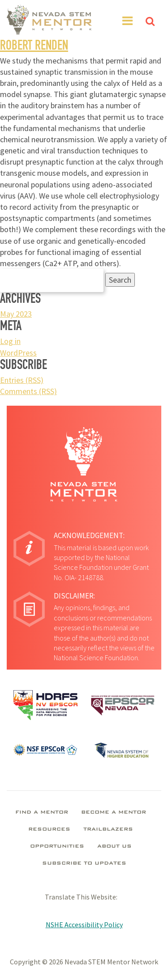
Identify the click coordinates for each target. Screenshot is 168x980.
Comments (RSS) (28, 391)
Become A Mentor (114, 813)
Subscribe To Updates (84, 864)
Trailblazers (108, 830)
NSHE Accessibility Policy (84, 925)
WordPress (18, 353)
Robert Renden (34, 47)
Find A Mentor (42, 813)
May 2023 (16, 314)
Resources (49, 830)
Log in (10, 341)
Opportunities (57, 847)
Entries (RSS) (22, 380)
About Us (114, 847)
